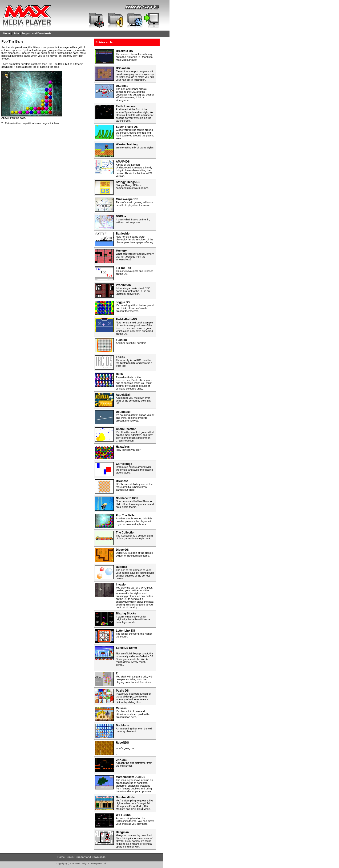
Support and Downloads (36, 33)
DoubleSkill (123, 412)
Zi (117, 673)
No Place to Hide (127, 498)
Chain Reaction (126, 429)
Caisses (121, 708)
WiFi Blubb (123, 815)
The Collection (126, 533)
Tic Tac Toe (123, 268)
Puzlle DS (122, 691)
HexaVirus (123, 447)
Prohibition (123, 285)
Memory (121, 251)
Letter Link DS (125, 631)
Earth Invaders (126, 106)
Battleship (123, 234)
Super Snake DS (127, 127)
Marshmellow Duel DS (131, 777)
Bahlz (120, 374)
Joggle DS (123, 302)
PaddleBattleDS (126, 319)
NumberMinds (125, 797)
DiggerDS (122, 550)
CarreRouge (124, 464)
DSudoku (122, 86)
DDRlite (121, 216)
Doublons (122, 725)
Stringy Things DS (128, 182)
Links (16, 33)
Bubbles (121, 567)
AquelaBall (123, 395)
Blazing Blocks (126, 613)
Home (7, 33)
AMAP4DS (123, 162)
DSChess (122, 481)
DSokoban (123, 68)
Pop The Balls (125, 515)
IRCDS (120, 357)
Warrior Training (127, 144)
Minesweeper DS (127, 199)
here (57, 123)
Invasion (122, 585)
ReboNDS (122, 743)
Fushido (121, 340)
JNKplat (121, 760)
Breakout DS (124, 51)
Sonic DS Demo (126, 648)
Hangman (122, 832)
